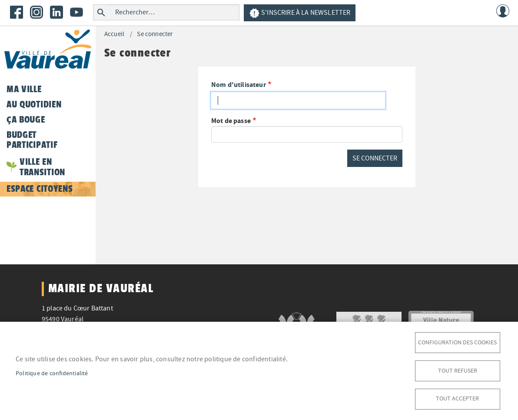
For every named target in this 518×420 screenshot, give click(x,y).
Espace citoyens (40, 189)
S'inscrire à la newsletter (300, 13)
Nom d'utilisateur (239, 85)
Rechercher (101, 12)
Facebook (17, 12)
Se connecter (155, 34)
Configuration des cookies (457, 342)
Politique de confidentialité (52, 373)
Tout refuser (458, 370)
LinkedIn (56, 12)
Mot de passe (231, 121)
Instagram (37, 12)
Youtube (76, 12)
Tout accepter (457, 398)
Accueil (114, 34)
